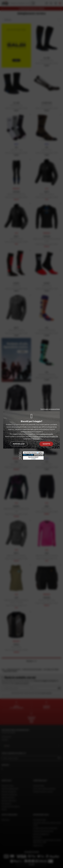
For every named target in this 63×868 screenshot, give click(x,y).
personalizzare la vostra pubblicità (46, 436)
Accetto (46, 444)
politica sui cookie (47, 434)
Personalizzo (19, 444)
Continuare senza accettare (50, 409)
